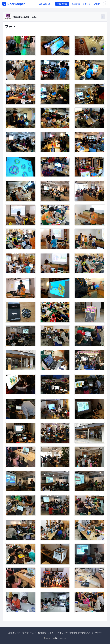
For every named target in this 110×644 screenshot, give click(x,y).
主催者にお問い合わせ (18, 633)
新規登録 (76, 4)
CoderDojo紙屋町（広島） (25, 17)
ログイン (87, 4)
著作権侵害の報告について (81, 633)
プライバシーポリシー (58, 633)
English (97, 4)
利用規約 (42, 633)
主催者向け (62, 4)
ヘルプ (33, 633)
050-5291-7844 (46, 4)
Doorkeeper (61, 638)
